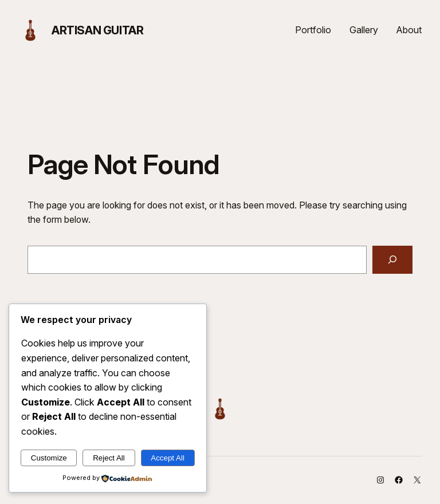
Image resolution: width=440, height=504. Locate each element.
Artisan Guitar (97, 30)
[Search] (392, 260)
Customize (49, 458)
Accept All (168, 458)
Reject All (109, 458)
